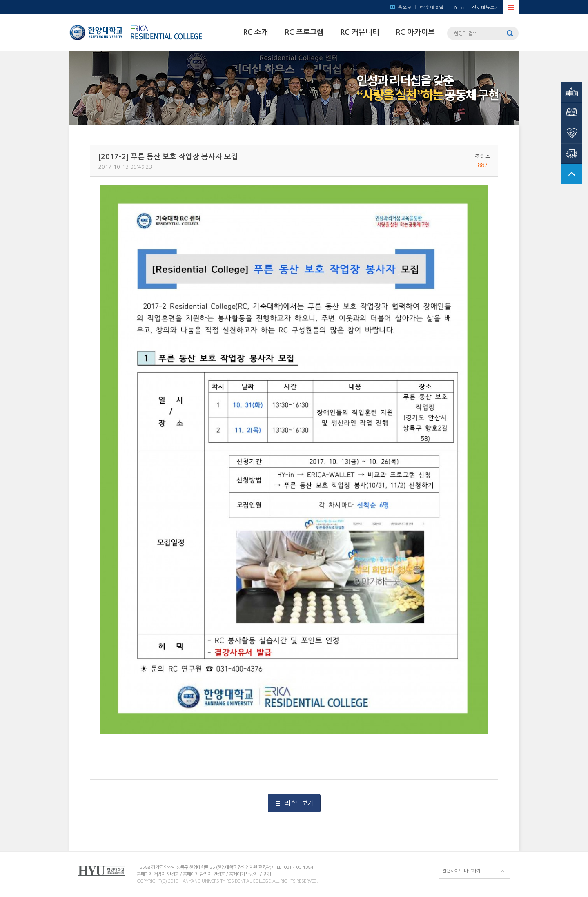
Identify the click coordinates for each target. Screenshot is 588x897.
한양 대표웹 (431, 7)
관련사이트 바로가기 (461, 871)
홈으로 (404, 7)
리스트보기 (298, 803)
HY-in (458, 7)
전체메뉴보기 (486, 7)
